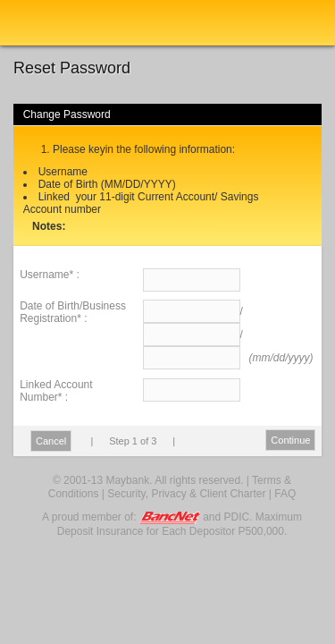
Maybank (67, 22)
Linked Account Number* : (56, 391)
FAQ (285, 494)
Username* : (50, 275)
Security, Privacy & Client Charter (186, 494)
